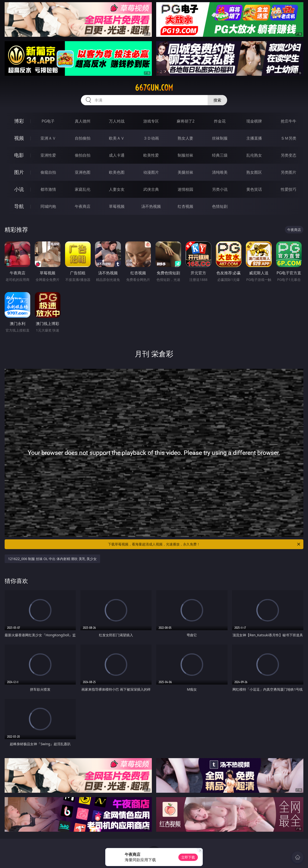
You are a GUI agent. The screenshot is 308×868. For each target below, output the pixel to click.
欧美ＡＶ (117, 138)
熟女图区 (254, 172)
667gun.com (154, 88)
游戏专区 (151, 121)
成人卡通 (117, 155)
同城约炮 (48, 206)
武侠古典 (151, 189)
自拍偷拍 (83, 138)
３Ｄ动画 (151, 138)
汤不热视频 (151, 206)
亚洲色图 (83, 172)
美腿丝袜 (185, 172)
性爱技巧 (289, 189)
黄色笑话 (254, 189)
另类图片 (289, 172)
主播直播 (254, 138)
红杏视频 (185, 206)
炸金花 (220, 121)
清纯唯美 (220, 172)
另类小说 (220, 189)
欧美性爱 (151, 155)
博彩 (19, 121)
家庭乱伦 (83, 189)
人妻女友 (117, 189)
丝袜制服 (220, 138)
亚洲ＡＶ (48, 138)
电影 (19, 155)
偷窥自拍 (48, 172)
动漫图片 (151, 172)
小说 (19, 189)
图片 (19, 172)
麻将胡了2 (186, 121)
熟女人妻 (185, 138)
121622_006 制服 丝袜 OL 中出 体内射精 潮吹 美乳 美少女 (52, 559)
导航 (19, 206)
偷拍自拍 (83, 155)
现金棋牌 (254, 121)
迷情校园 (185, 189)
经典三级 (220, 155)
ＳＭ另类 (289, 138)
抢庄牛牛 (289, 121)
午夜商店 (83, 206)
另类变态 (289, 155)
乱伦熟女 (254, 155)
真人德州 (83, 121)
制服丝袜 (185, 155)
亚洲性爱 (48, 155)
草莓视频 (117, 206)
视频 (19, 138)
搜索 (217, 100)
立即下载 (188, 857)
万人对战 (117, 121)
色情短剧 (220, 206)
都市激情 (48, 189)
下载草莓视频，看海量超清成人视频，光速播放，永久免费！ (204, 544)
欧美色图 (117, 172)
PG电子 (48, 121)
